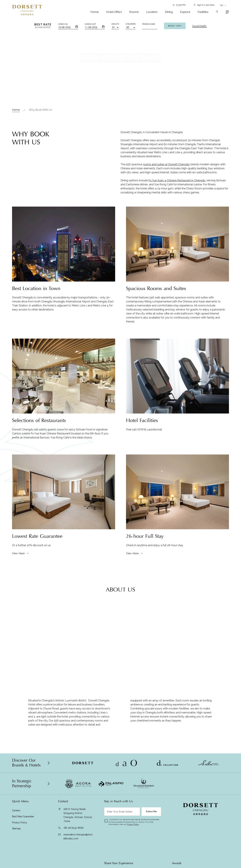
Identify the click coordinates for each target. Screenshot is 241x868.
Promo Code (149, 24)
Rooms (134, 12)
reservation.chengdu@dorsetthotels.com (78, 837)
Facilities (203, 12)
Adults (115, 24)
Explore (185, 12)
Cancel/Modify (199, 26)
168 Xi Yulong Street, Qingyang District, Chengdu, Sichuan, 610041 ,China (78, 815)
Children (131, 24)
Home (95, 12)
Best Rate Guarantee (23, 816)
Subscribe (151, 811)
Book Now (175, 26)
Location (152, 12)
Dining (169, 12)
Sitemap (16, 829)
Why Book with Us (40, 110)
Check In (63, 24)
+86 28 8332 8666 (74, 828)
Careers (16, 810)
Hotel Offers (114, 12)
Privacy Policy (20, 823)
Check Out (90, 24)
